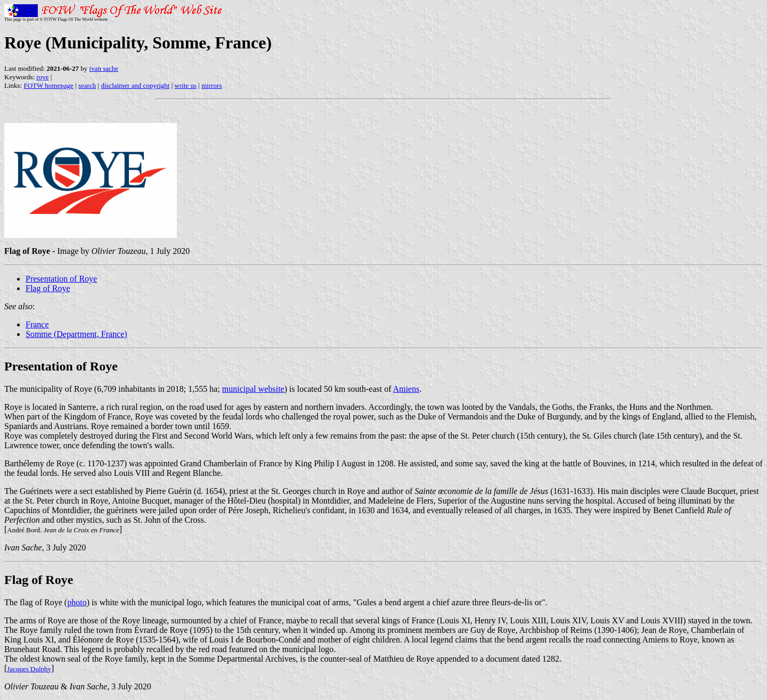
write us (186, 85)
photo (77, 602)
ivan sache (104, 68)
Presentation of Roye (61, 279)
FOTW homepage (48, 85)
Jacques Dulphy (29, 669)
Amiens (406, 389)
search (87, 85)
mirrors (211, 85)
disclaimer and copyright (135, 85)
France (37, 324)
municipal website (253, 389)
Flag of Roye (48, 288)
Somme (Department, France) (76, 334)
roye (42, 77)
